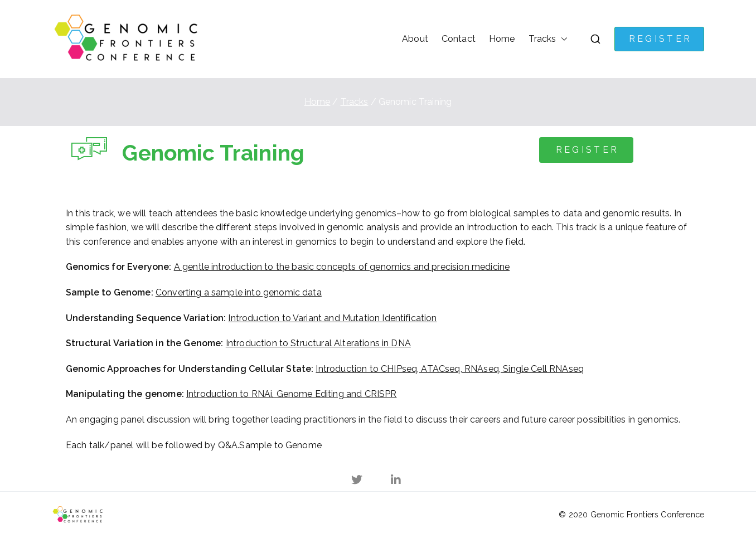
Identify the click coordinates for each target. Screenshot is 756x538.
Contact (459, 39)
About (415, 39)
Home (502, 39)
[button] (562, 39)
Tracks (542, 39)
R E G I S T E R (659, 39)
